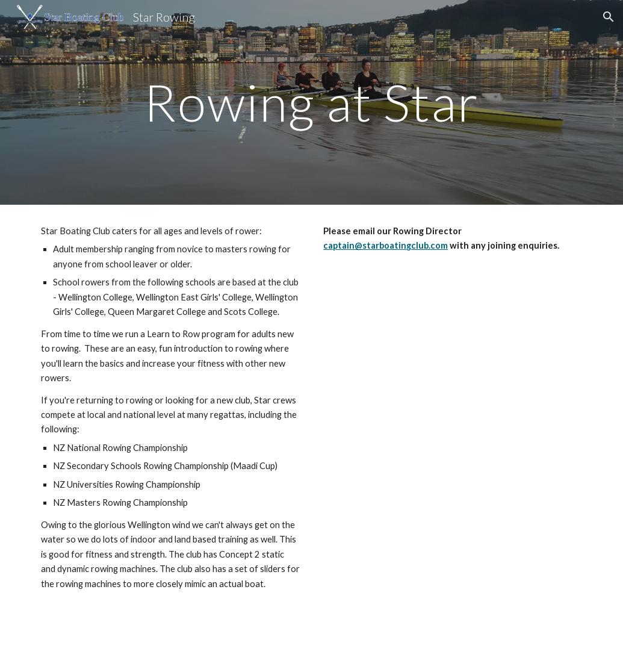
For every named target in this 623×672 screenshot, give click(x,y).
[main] (312, 102)
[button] (609, 17)
